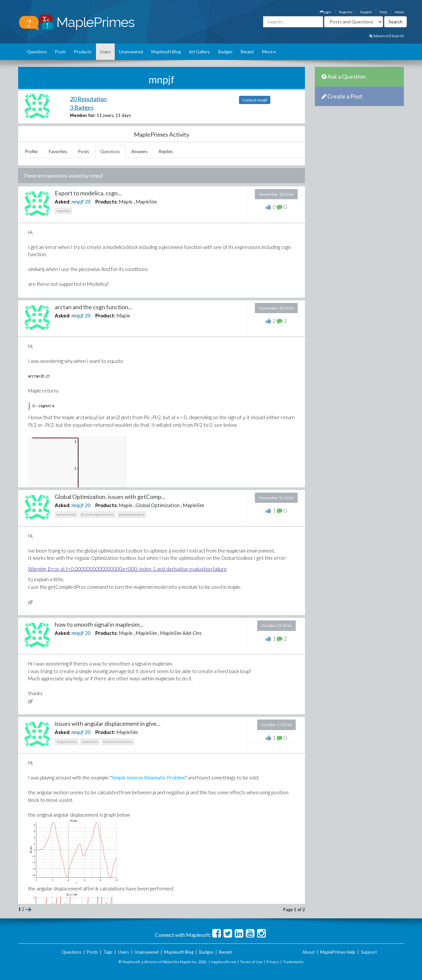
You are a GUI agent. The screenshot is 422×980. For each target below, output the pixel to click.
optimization (66, 514)
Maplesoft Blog (166, 52)
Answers (139, 151)
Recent (247, 52)
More (269, 52)
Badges (225, 52)
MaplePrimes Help (338, 952)
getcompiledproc (132, 514)
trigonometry (67, 742)
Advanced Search (387, 36)
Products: (106, 202)
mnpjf (78, 202)
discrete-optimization (97, 514)
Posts (60, 52)
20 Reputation (88, 99)
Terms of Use (251, 962)
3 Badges (82, 107)
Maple (126, 202)
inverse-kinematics (118, 742)
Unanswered (131, 52)
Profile (31, 151)
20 (88, 202)
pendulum (90, 742)
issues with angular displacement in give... (108, 723)
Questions (37, 52)
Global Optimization (158, 505)
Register (346, 12)
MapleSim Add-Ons (181, 633)
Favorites (58, 151)
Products (83, 52)
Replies (166, 151)
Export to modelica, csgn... (88, 193)
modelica (63, 211)
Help (383, 12)
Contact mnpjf (255, 100)
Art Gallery (199, 52)
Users (105, 52)
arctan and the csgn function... (93, 307)
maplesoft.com (224, 962)
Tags (108, 952)
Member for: (83, 115)
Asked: (63, 202)
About (399, 12)
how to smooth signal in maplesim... (99, 624)
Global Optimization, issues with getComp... (110, 497)
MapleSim (146, 202)
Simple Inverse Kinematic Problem (148, 777)
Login (326, 12)
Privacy (273, 962)
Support (366, 12)
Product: (105, 315)
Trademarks (293, 962)
